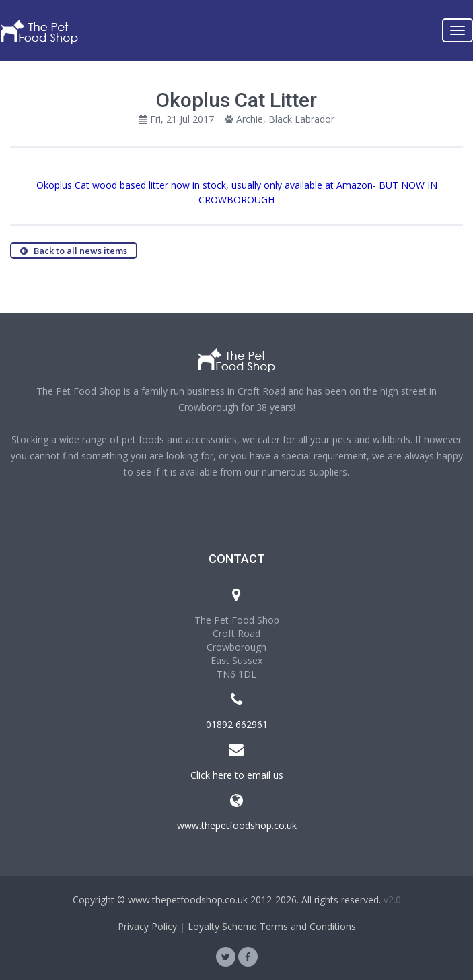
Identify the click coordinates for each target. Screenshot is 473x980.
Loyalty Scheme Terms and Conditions (272, 926)
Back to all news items (74, 251)
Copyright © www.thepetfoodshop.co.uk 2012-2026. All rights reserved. (227, 900)
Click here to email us (237, 775)
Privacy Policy (147, 926)
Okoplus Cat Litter (236, 100)
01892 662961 (237, 724)
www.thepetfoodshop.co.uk (237, 825)
